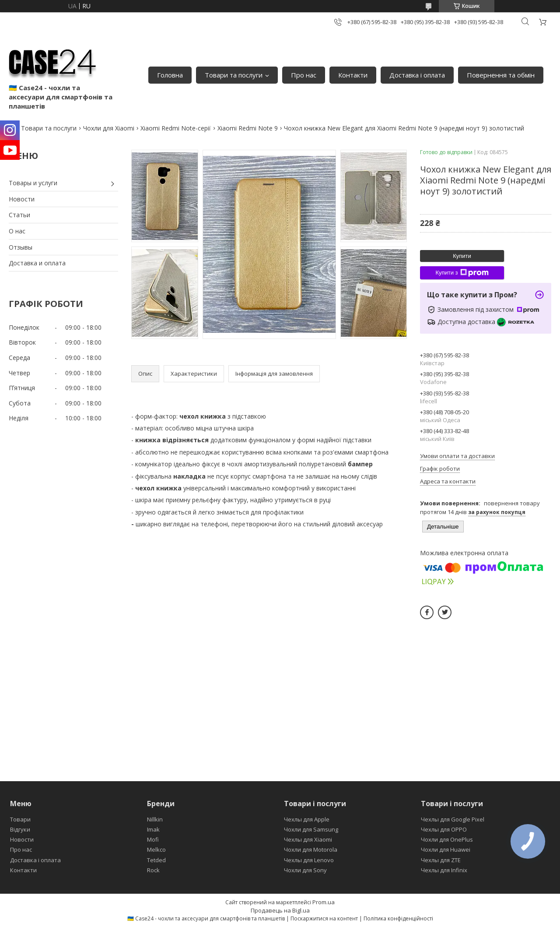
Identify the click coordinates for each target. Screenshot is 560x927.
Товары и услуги (33, 183)
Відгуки (20, 829)
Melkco (156, 849)
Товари (20, 819)
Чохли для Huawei (446, 849)
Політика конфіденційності (398, 918)
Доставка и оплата (37, 263)
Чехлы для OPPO (444, 829)
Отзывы (21, 247)
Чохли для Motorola (311, 849)
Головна (170, 75)
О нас (17, 231)
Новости (22, 199)
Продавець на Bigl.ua (280, 910)
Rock (153, 870)
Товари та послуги (234, 75)
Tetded (156, 860)
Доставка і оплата (417, 75)
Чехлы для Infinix (444, 870)
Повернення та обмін (501, 75)
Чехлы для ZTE (441, 860)
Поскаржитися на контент (324, 918)
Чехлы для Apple (307, 819)
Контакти (353, 75)
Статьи (19, 215)
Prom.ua (324, 902)
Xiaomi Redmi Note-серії (176, 128)
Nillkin (155, 819)
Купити (462, 256)
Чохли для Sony (305, 870)
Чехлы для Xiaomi (308, 839)
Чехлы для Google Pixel (453, 819)
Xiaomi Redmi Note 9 (248, 128)
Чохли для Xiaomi (109, 128)
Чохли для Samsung (311, 829)
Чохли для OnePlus (447, 839)
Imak (153, 829)
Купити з (462, 273)
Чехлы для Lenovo (309, 860)
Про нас (304, 75)
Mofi (153, 839)
